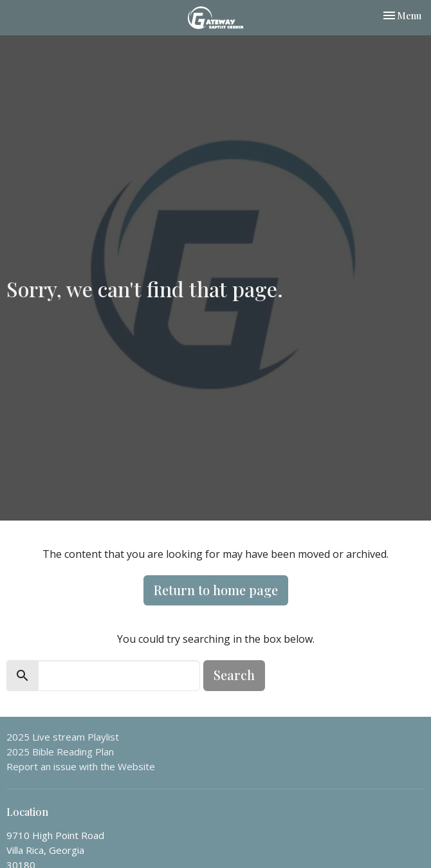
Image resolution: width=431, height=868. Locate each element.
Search (234, 675)
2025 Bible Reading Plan (60, 752)
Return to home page (216, 590)
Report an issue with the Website (81, 766)
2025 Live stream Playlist (63, 737)
